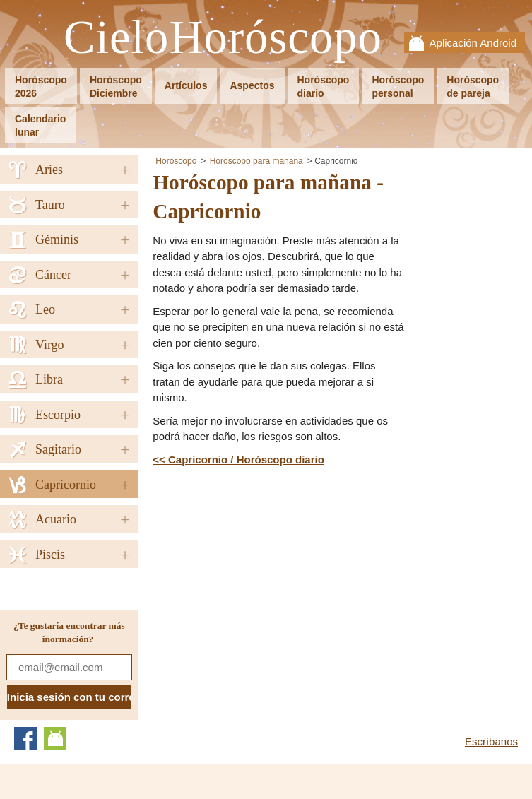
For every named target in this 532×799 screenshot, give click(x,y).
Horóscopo (176, 161)
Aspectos (252, 85)
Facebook (25, 738)
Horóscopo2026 (41, 87)
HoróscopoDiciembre (116, 87)
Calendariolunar (40, 125)
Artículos (186, 85)
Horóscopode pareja (473, 87)
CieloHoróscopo (223, 38)
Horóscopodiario (324, 87)
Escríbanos (491, 741)
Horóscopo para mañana (256, 161)
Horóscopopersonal (398, 87)
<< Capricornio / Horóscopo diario (238, 460)
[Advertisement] (271, 574)
